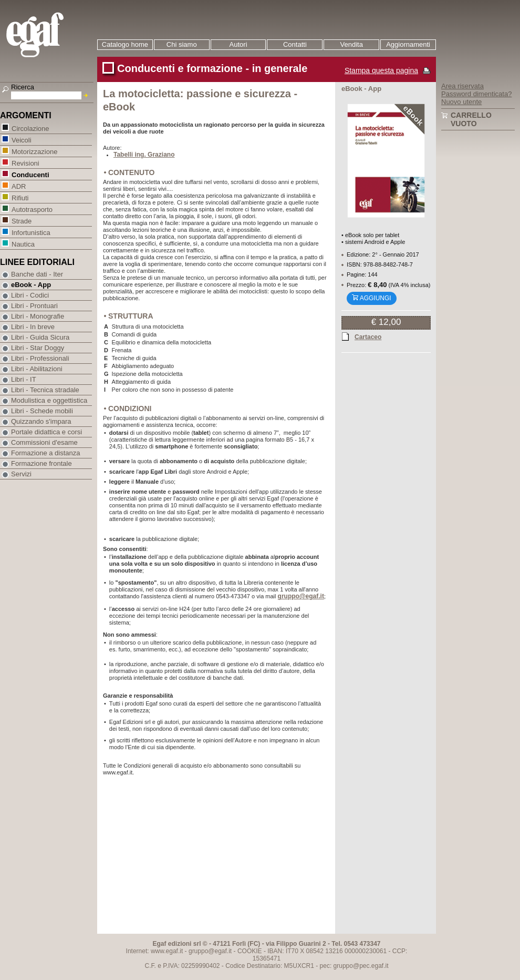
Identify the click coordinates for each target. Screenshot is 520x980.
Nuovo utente (461, 102)
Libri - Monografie (38, 316)
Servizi (21, 474)
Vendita (352, 44)
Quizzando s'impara (41, 421)
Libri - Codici (30, 295)
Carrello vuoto (471, 119)
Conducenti (30, 174)
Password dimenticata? (476, 94)
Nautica (23, 244)
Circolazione (30, 128)
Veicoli (21, 140)
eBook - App (31, 285)
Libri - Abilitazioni (37, 369)
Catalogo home (125, 44)
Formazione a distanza (46, 453)
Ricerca (23, 87)
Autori (238, 44)
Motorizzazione (34, 151)
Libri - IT (24, 379)
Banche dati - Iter (37, 274)
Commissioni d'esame (44, 442)
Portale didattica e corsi (46, 432)
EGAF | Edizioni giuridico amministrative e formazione (48, 36)
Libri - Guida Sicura (40, 337)
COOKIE (250, 951)
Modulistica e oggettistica (49, 400)
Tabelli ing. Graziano (144, 155)
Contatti (295, 44)
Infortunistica (31, 232)
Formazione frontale (41, 463)
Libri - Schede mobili (42, 411)
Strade (21, 221)
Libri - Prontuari (34, 306)
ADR (18, 186)
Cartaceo (368, 336)
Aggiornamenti (408, 44)
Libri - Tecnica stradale (45, 390)
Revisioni (25, 163)
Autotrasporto (32, 209)
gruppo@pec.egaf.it (361, 966)
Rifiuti (20, 197)
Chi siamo (182, 44)
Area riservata (462, 86)
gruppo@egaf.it (301, 596)
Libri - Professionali (40, 358)
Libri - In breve (33, 327)
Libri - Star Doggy (38, 348)
